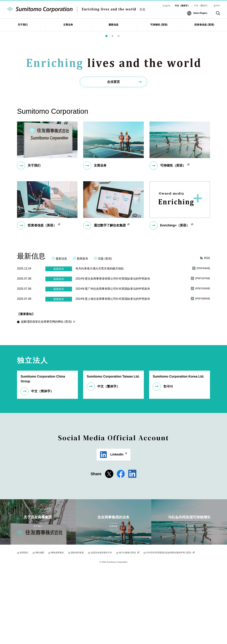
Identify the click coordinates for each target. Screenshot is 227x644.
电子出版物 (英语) (129, 626)
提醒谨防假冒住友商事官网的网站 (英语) (48, 396)
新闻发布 (82, 332)
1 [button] (109, 111)
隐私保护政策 (77, 626)
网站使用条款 (57, 626)
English (167, 6)
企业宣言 (113, 156)
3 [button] (121, 111)
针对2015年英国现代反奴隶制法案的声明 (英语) (170, 626)
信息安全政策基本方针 (101, 626)
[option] (113, 65)
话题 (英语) (105, 332)
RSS (207, 332)
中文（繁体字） (202, 6)
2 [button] (115, 111)
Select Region (200, 13)
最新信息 (61, 332)
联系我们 (24, 626)
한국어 (217, 6)
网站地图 (40, 626)
